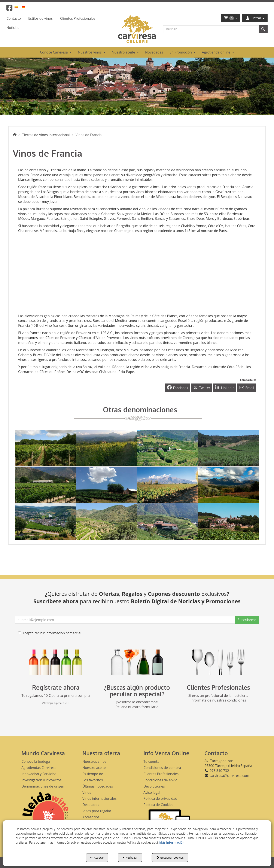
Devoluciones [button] (154, 786)
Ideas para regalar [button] (97, 811)
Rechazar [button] (130, 858)
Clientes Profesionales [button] (161, 774)
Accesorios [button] (91, 817)
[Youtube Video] (76, 272)
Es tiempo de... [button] (94, 774)
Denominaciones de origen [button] (43, 786)
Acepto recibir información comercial (50, 633)
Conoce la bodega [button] (36, 761)
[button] (9, 9)
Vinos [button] (87, 792)
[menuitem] (19, 7)
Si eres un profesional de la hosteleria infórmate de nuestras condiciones (218, 698)
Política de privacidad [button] (160, 798)
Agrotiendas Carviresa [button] (39, 768)
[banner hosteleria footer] (218, 662)
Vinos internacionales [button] (99, 798)
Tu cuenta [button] (151, 761)
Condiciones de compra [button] (162, 768)
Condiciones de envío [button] (160, 780)
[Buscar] (263, 29)
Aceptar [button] (97, 858)
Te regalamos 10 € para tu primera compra (56, 696)
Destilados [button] (91, 805)
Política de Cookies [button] (158, 805)
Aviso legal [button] (152, 792)
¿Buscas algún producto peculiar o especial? (137, 691)
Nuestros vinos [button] (94, 761)
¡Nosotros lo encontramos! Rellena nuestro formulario (137, 704)
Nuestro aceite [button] (94, 768)
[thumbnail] (45, 448)
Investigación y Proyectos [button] (41, 780)
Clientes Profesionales (218, 687)
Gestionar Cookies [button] (170, 858)
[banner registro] (56, 662)
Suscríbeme (247, 620)
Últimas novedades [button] (98, 786)
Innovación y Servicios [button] (39, 774)
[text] (211, 29)
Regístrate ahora (56, 687)
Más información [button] (172, 842)
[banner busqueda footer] (137, 662)
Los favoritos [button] (93, 780)
